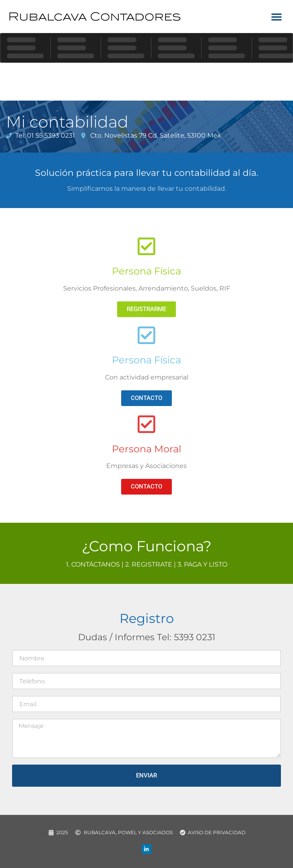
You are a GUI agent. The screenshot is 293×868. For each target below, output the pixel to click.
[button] (276, 16)
